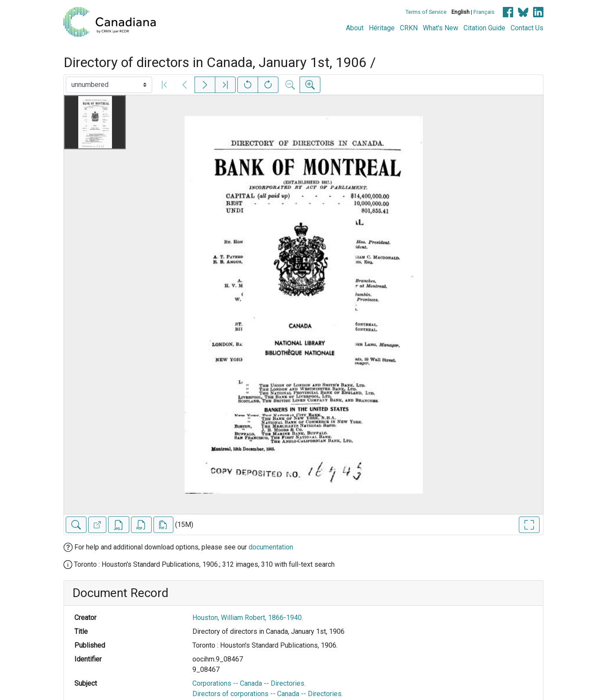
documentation (271, 547)
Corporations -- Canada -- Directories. (249, 683)
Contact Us (527, 28)
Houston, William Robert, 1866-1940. (248, 618)
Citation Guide (484, 28)
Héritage (382, 28)
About (355, 28)
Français (484, 12)
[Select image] (109, 85)
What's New (441, 28)
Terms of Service (426, 12)
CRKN (409, 28)
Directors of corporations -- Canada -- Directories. (268, 694)
